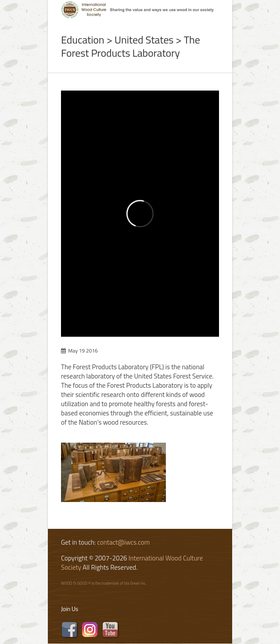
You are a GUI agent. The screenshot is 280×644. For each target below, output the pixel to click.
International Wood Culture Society (132, 563)
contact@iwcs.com (123, 542)
